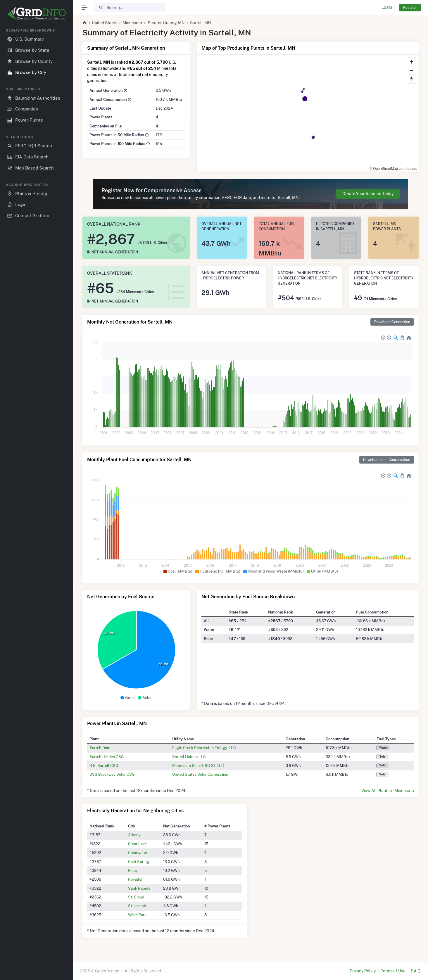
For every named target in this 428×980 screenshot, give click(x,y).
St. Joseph (137, 906)
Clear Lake (137, 844)
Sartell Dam (100, 748)
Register (410, 7)
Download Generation (392, 322)
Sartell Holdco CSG (107, 757)
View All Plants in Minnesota (388, 791)
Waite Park (137, 915)
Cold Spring (139, 862)
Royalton (136, 879)
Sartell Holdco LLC (189, 757)
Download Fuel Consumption (387, 460)
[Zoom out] (411, 70)
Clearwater (138, 853)
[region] (37, 499)
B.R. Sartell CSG (104, 765)
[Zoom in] (411, 62)
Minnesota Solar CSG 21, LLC (198, 765)
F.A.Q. (416, 971)
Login (387, 7)
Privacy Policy (363, 971)
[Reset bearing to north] (411, 79)
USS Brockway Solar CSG (112, 774)
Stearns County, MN (166, 23)
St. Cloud (136, 897)
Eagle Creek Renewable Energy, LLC (204, 748)
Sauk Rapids (139, 888)
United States (105, 23)
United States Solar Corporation (200, 774)
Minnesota (132, 23)
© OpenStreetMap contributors (393, 169)
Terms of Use (393, 971)
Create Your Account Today (368, 194)
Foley (133, 870)
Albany (134, 835)
